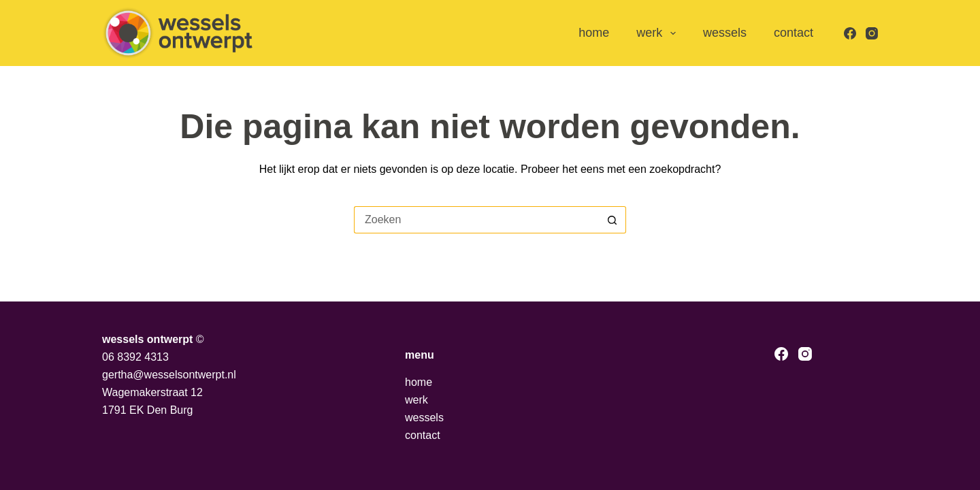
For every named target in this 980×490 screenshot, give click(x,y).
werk (659, 33)
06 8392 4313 (135, 357)
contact (794, 33)
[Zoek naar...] (476, 220)
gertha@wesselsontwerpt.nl (169, 375)
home (594, 33)
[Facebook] (850, 33)
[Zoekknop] (612, 220)
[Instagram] (872, 33)
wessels (725, 33)
